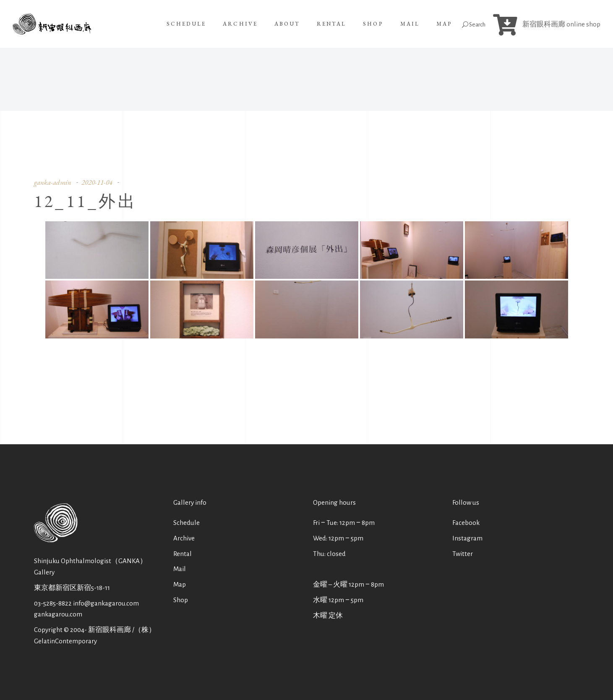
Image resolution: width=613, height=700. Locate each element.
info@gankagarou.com (106, 603)
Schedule (187, 523)
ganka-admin (53, 182)
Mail (180, 569)
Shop (181, 600)
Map (180, 584)
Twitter (463, 554)
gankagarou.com (58, 614)
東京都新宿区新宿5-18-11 (72, 588)
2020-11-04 (97, 182)
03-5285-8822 (53, 603)
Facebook (466, 523)
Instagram (467, 538)
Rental (183, 554)
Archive (184, 538)
